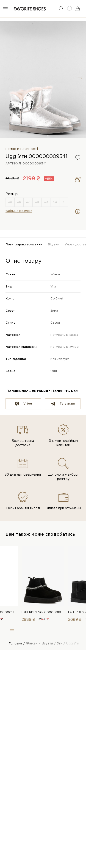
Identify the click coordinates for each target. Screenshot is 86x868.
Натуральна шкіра (64, 335)
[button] (80, 78)
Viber (28, 404)
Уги (53, 287)
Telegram (67, 404)
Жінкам (32, 644)
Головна (15, 644)
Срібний (57, 299)
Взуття (47, 644)
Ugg (54, 371)
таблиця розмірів (19, 211)
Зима (54, 311)
